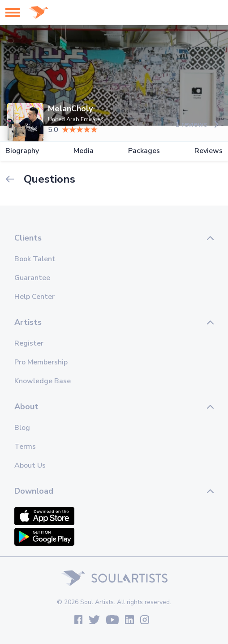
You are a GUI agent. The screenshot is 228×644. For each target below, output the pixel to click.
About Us (30, 465)
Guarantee (32, 278)
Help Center (34, 297)
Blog (22, 428)
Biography (22, 151)
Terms (25, 447)
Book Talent (35, 259)
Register (29, 343)
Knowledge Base (43, 381)
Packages (144, 151)
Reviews (209, 151)
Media (84, 151)
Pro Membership (41, 362)
